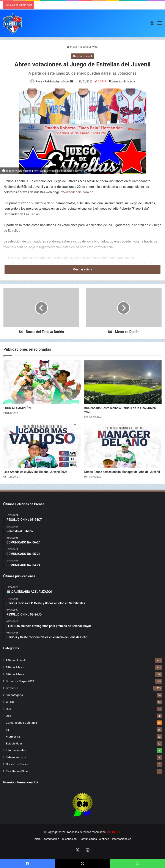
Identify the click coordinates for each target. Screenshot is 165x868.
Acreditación (51, 839)
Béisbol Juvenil (89, 47)
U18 (8, 716)
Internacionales (16, 750)
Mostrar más (82, 269)
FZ (8, 730)
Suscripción (69, 839)
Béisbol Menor (15, 674)
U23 (8, 709)
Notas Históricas (17, 764)
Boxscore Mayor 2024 (20, 681)
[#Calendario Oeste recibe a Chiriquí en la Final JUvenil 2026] (123, 382)
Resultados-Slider (17, 771)
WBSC (10, 702)
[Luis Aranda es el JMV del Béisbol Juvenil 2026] (42, 446)
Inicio (72, 47)
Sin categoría (14, 695)
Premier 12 (13, 736)
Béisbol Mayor (15, 667)
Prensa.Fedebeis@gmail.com (53, 82)
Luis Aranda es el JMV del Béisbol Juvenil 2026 (35, 472)
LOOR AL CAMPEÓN (17, 408)
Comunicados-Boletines (21, 723)
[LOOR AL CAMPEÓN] (42, 382)
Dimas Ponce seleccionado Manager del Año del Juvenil (122, 472)
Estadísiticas (14, 743)
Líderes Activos (16, 757)
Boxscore (12, 688)
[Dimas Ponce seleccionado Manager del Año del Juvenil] (123, 446)
